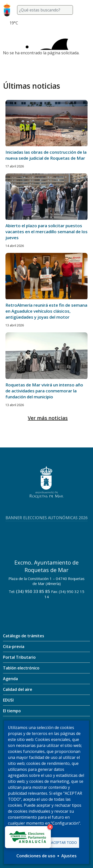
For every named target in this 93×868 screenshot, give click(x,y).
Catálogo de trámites (24, 636)
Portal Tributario (19, 657)
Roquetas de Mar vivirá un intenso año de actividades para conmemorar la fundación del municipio (44, 391)
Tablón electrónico (21, 668)
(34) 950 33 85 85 (33, 591)
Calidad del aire (18, 689)
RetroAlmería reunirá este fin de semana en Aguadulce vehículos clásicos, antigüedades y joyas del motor (46, 311)
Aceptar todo (64, 842)
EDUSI (8, 700)
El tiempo (12, 711)
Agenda (10, 679)
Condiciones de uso (36, 856)
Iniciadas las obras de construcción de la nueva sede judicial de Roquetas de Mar (46, 155)
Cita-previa (14, 647)
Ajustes (69, 856)
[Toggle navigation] (84, 10)
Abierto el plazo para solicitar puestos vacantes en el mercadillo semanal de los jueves (46, 232)
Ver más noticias (48, 418)
